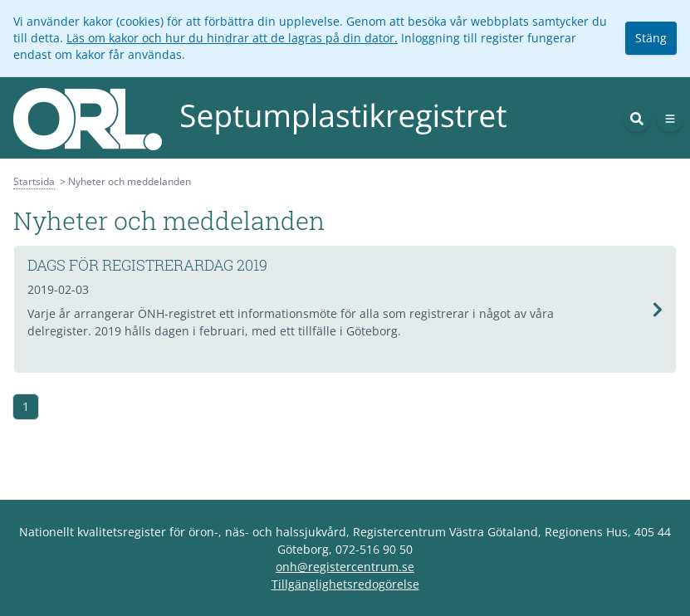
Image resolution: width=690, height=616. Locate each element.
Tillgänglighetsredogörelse (345, 584)
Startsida (34, 181)
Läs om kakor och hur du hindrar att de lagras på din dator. (232, 38)
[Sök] (637, 119)
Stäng (651, 38)
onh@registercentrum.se (345, 567)
